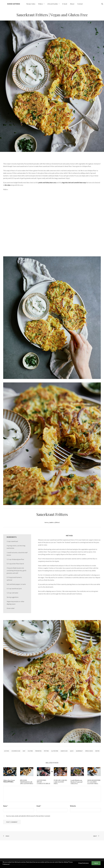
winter (97, 751)
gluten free (55, 751)
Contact (81, 5)
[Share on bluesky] (57, 792)
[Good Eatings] (14, 5)
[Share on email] (62, 792)
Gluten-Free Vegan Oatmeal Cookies (9, 781)
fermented (38, 751)
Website (73, 827)
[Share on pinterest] (49, 792)
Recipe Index (32, 5)
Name (6, 827)
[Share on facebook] (42, 792)
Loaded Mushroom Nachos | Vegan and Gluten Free (76, 782)
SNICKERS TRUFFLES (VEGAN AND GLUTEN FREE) (27, 782)
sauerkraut (79, 751)
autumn (7, 751)
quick (72, 751)
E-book (66, 5)
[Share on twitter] (44, 792)
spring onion (89, 751)
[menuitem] (32, 5)
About (73, 5)
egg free (30, 751)
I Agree (96, 863)
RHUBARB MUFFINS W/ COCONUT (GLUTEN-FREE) (94, 782)
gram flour (64, 751)
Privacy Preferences (83, 863)
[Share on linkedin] (52, 792)
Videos (43, 5)
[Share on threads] (47, 792)
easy (24, 751)
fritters (46, 751)
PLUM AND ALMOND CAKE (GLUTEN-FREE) (60, 782)
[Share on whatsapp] (55, 792)
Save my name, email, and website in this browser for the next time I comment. (28, 837)
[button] (10, 772)
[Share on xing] (60, 792)
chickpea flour (16, 751)
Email (39, 827)
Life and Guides (55, 5)
